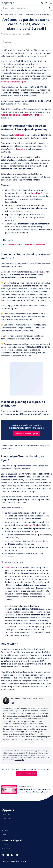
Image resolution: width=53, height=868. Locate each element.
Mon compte (6, 845)
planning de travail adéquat (13, 82)
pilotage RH (30, 525)
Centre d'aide (6, 849)
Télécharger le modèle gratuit (26, 434)
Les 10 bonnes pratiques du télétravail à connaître (24, 245)
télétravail (19, 135)
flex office (36, 193)
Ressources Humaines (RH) (10, 15)
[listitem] (26, 724)
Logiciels (5, 834)
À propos (5, 830)
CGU (3, 823)
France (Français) (18, 861)
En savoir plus (20, 760)
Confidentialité (7, 814)
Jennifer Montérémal (10, 34)
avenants (21, 149)
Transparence (6, 819)
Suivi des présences (20, 15)
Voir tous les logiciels (26, 774)
